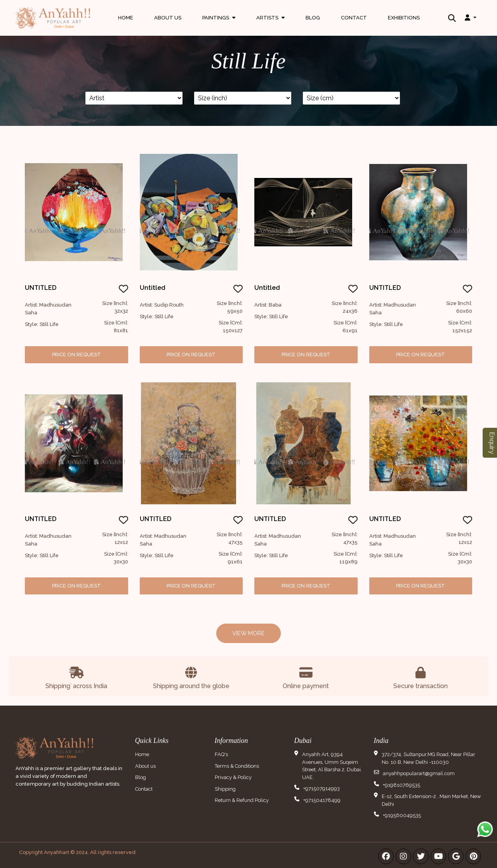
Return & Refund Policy (242, 800)
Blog (313, 17)
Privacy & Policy (233, 777)
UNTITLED (41, 288)
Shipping (225, 789)
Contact (354, 17)
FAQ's (221, 754)
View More (248, 633)
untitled (267, 288)
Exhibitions (404, 17)
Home (126, 17)
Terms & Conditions (237, 766)
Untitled (153, 288)
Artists (270, 25)
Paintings (219, 25)
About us (145, 766)
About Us (168, 17)
